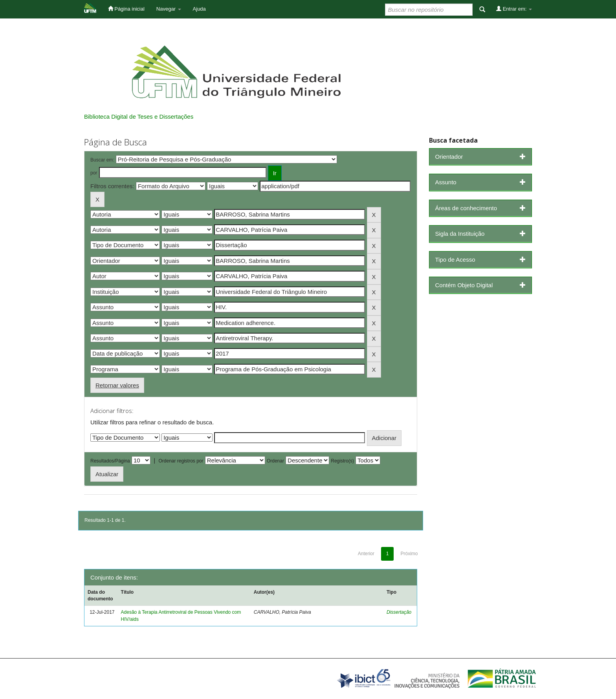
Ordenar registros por (181, 461)
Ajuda (199, 9)
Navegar (169, 9)
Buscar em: (102, 160)
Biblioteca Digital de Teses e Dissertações (139, 116)
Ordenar (275, 461)
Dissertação (399, 612)
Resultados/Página (110, 461)
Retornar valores (117, 385)
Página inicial (126, 9)
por (94, 173)
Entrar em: (514, 9)
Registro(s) (342, 461)
